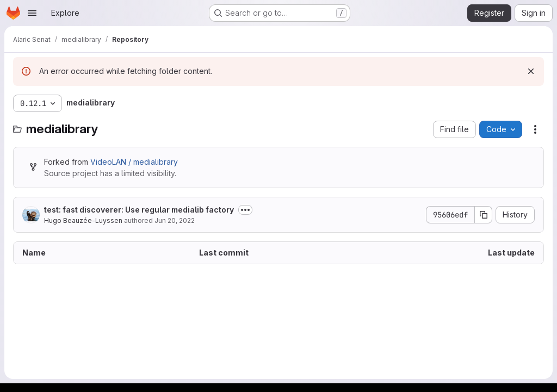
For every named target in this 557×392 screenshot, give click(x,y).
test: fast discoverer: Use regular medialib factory (139, 210)
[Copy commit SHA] (484, 215)
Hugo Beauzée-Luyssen (83, 220)
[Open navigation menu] (32, 13)
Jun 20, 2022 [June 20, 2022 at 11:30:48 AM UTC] (175, 220)
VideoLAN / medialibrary (134, 162)
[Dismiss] (531, 71)
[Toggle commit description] (245, 210)
